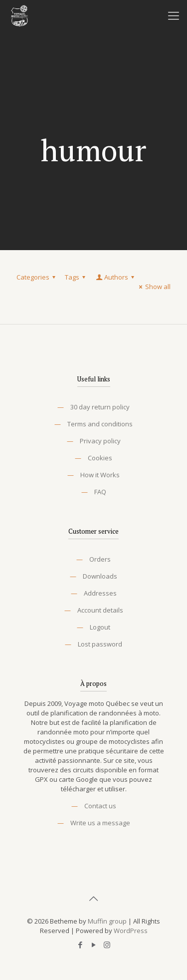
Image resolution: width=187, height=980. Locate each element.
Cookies (100, 458)
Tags (77, 277)
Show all (153, 287)
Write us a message (100, 823)
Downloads (100, 576)
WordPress (131, 931)
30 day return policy (100, 407)
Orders (100, 559)
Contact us (100, 806)
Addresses (100, 593)
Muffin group (107, 921)
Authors (116, 277)
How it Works (100, 475)
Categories (37, 277)
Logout (100, 627)
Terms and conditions (100, 424)
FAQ (100, 492)
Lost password (100, 644)
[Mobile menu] (174, 15)
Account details (100, 610)
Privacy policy (100, 441)
